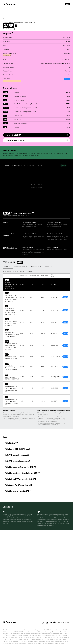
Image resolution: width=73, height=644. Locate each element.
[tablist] (36, 267)
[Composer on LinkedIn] (47, 623)
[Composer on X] (43, 623)
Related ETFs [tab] (48, 267)
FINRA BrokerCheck (17, 641)
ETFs (6, 19)
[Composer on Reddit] (54, 623)
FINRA (16, 632)
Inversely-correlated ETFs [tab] (22, 267)
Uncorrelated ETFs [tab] (37, 267)
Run (63, 166)
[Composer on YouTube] (51, 623)
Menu (68, 4)
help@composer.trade (64, 623)
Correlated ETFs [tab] (8, 267)
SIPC (20, 632)
